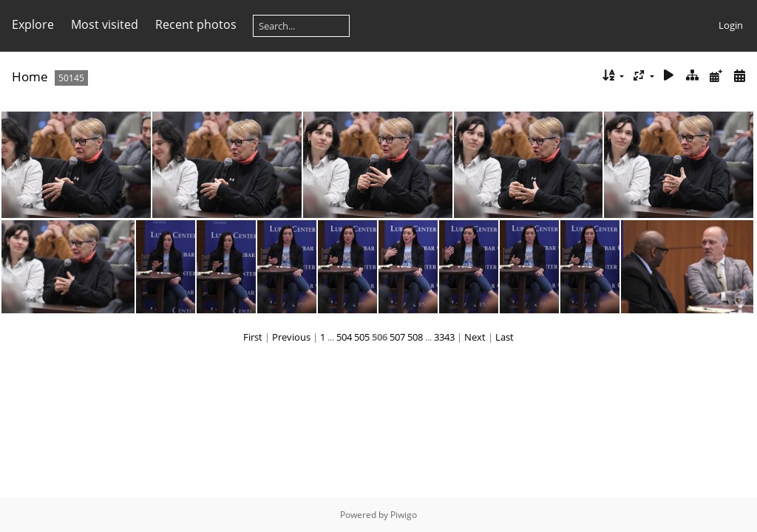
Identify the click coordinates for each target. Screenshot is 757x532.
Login (731, 25)
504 (344, 337)
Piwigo (404, 515)
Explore (33, 24)
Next (475, 337)
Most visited (105, 24)
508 (415, 337)
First (253, 337)
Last (505, 337)
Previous (291, 337)
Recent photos (196, 24)
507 (397, 337)
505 (362, 337)
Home (30, 76)
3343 (444, 337)
